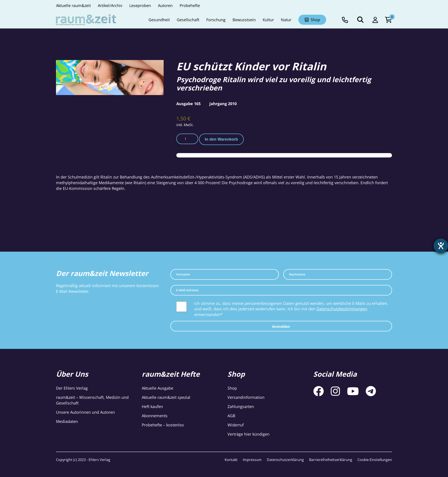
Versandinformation (246, 397)
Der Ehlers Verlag (72, 388)
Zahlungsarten (241, 406)
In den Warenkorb (221, 139)
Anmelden (281, 327)
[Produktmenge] (187, 139)
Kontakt (231, 460)
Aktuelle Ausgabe (157, 388)
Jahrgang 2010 (223, 104)
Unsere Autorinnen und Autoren (85, 412)
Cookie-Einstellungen (375, 460)
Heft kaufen (152, 406)
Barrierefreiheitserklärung (331, 460)
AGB (231, 416)
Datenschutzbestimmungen (342, 309)
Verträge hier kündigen (248, 434)
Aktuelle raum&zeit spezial (166, 397)
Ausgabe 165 (188, 104)
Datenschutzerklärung (285, 460)
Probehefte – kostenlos (163, 425)
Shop (232, 388)
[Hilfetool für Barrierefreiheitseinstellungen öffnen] (441, 246)
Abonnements (155, 416)
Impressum (252, 460)
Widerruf (236, 425)
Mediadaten (67, 421)
